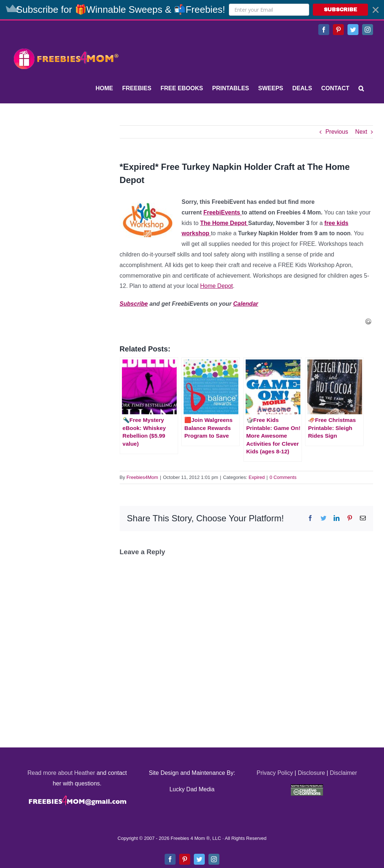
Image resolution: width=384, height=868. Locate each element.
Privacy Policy (275, 773)
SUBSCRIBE (340, 10)
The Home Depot (224, 223)
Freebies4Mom (142, 477)
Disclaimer (343, 773)
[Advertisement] (66, 171)
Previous (337, 132)
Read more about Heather (61, 773)
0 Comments (283, 477)
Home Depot (216, 286)
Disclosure (312, 773)
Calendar (246, 304)
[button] (192, 10)
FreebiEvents (222, 212)
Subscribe (134, 304)
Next (361, 132)
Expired (257, 477)
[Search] (361, 88)
